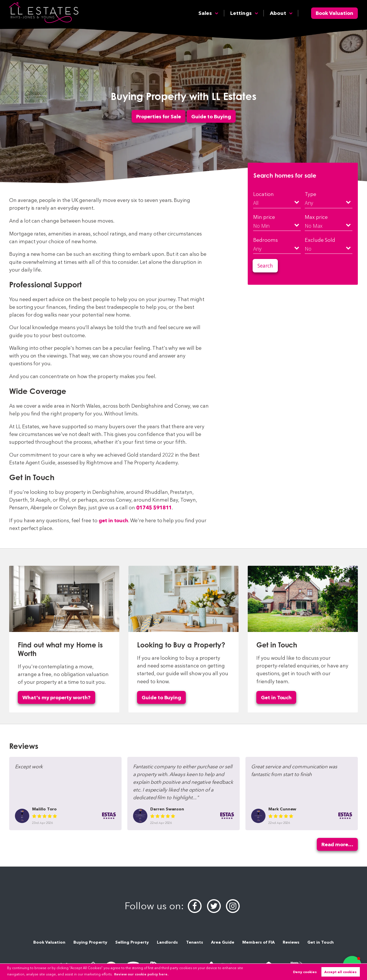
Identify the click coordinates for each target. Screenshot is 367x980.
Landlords (167, 942)
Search (265, 266)
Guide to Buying (211, 116)
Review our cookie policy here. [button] (141, 974)
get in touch (113, 520)
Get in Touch (276, 697)
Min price (264, 217)
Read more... (337, 844)
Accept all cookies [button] (340, 972)
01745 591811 (154, 507)
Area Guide (223, 942)
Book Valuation (334, 13)
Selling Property (132, 942)
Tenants (195, 942)
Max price (316, 217)
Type (311, 194)
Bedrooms (266, 240)
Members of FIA (258, 942)
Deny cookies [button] (305, 972)
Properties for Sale (159, 116)
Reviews (291, 942)
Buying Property (90, 942)
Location (263, 194)
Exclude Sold (320, 240)
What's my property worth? (56, 697)
